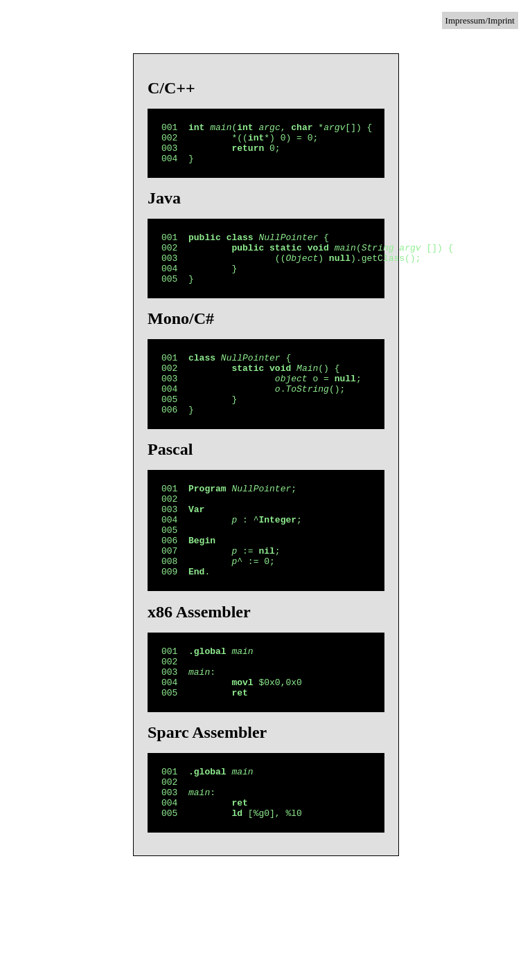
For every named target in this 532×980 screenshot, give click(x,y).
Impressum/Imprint (480, 20)
